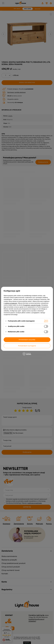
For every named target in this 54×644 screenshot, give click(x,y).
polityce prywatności (11, 303)
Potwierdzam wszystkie (27, 340)
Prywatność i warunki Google (32, 305)
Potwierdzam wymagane (27, 346)
